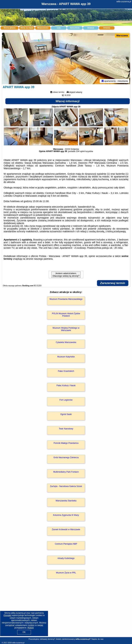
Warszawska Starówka (66, 501)
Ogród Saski (66, 414)
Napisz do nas (97, 639)
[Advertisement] (66, 612)
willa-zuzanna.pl (124, 2)
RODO (31, 628)
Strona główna (10, 28)
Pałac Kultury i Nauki (66, 386)
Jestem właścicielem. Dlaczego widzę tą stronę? (66, 275)
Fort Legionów (66, 400)
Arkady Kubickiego (66, 558)
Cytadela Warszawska (66, 342)
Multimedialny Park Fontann (66, 472)
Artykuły (107, 28)
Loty (59, 28)
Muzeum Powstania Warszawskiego (66, 299)
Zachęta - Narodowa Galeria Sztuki (66, 486)
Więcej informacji (68, 101)
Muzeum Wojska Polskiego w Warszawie (66, 329)
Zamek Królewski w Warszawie (66, 529)
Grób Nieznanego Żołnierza (66, 458)
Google (7, 615)
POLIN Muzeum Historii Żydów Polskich (66, 315)
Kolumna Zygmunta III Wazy (66, 515)
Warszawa (122, 35)
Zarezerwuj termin (113, 283)
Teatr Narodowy (66, 429)
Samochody (75, 28)
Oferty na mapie (27, 28)
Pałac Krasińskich (66, 371)
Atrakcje (91, 28)
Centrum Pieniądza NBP (66, 544)
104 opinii (80, 151)
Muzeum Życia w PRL (66, 573)
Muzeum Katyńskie (66, 357)
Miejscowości (43, 28)
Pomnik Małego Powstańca (66, 443)
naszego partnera (43, 259)
